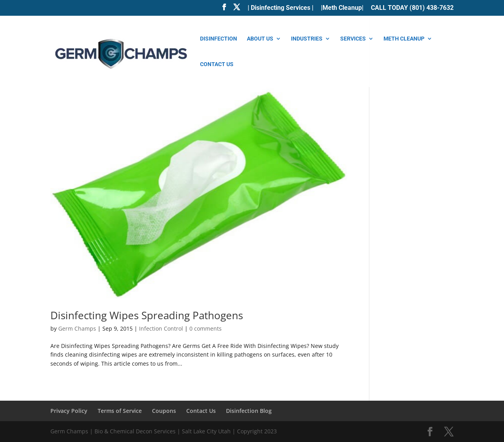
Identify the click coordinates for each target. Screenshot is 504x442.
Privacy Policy (69, 411)
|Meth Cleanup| (342, 8)
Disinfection (219, 39)
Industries (307, 39)
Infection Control (161, 328)
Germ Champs (77, 328)
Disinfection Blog (249, 411)
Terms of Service (120, 411)
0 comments (206, 328)
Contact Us (217, 64)
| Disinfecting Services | (281, 8)
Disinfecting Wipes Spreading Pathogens (147, 315)
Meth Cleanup (404, 39)
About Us (260, 39)
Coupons (164, 411)
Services (353, 39)
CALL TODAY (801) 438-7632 (412, 8)
